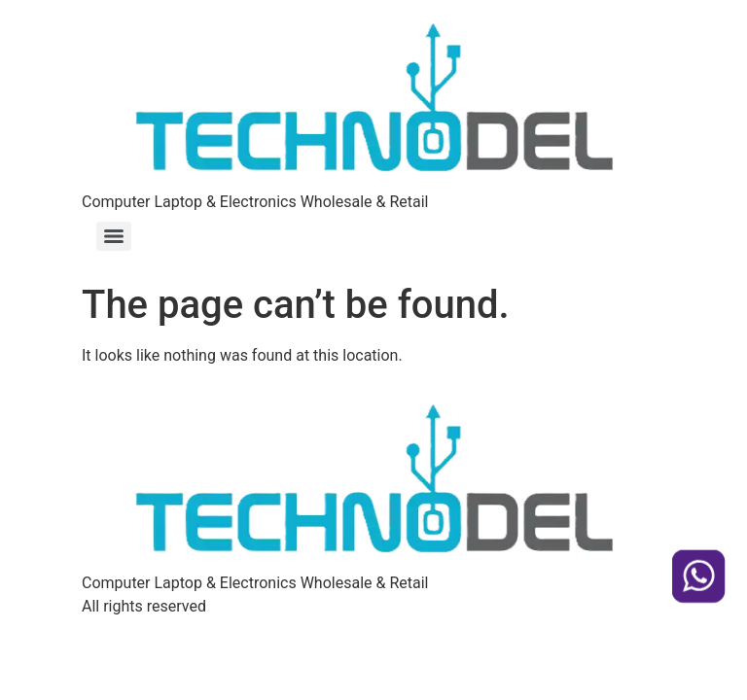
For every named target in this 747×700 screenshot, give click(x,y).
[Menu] (114, 236)
